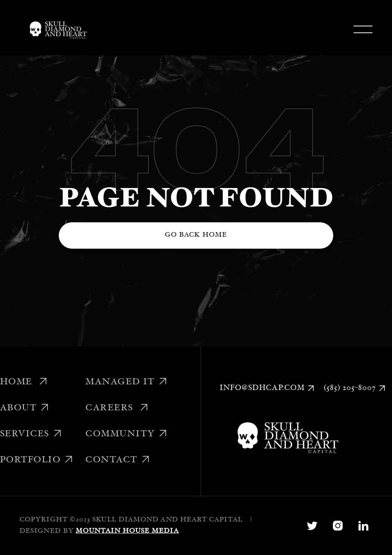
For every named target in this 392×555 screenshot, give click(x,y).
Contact (118, 460)
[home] (57, 30)
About (25, 408)
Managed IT (127, 382)
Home (24, 382)
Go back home (196, 235)
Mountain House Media (127, 531)
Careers (117, 408)
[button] (363, 30)
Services (31, 434)
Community (127, 434)
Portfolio (37, 460)
